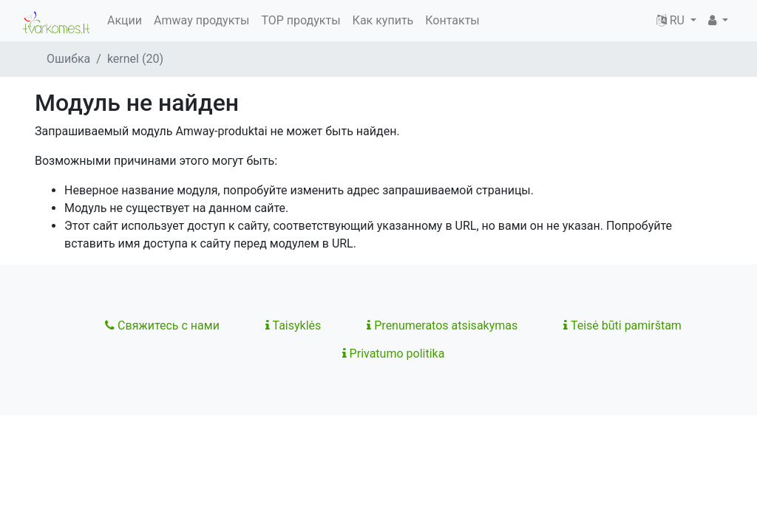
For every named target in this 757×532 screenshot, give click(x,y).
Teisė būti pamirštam (622, 325)
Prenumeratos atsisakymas (442, 325)
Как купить (383, 20)
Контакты (452, 20)
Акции (125, 20)
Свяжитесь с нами (162, 325)
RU (672, 20)
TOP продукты (301, 20)
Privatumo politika (394, 354)
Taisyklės (293, 325)
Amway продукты (201, 20)
